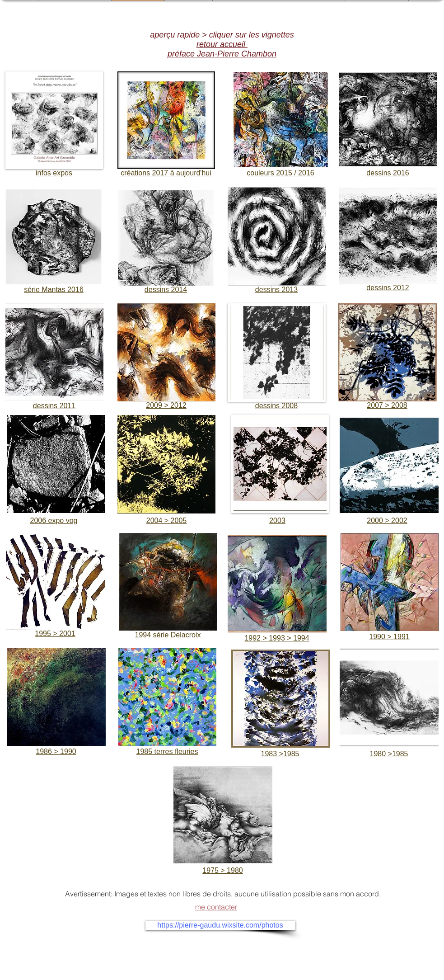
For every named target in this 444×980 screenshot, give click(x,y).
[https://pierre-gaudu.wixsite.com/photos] (220, 926)
